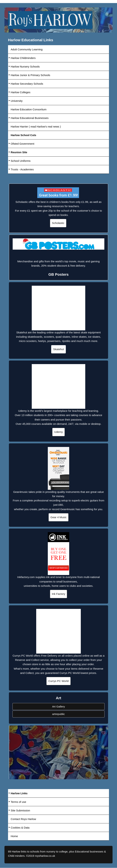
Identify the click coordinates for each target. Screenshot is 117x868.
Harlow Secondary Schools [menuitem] (27, 84)
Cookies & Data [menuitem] (20, 828)
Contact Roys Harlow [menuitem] (23, 819)
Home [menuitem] (14, 836)
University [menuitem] (17, 101)
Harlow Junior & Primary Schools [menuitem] (30, 75)
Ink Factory (58, 594)
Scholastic (58, 223)
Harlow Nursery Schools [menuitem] (25, 67)
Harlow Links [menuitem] (19, 793)
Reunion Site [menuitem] (19, 152)
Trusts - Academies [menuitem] (22, 169)
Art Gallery (58, 706)
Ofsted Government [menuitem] (23, 144)
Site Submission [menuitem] (20, 810)
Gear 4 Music (58, 517)
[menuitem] (58, 135)
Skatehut (58, 349)
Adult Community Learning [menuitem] (27, 49)
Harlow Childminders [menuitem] (23, 58)
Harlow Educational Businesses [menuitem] (30, 118)
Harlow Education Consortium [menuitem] (29, 109)
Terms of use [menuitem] (18, 802)
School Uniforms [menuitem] (21, 161)
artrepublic (59, 714)
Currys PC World (58, 681)
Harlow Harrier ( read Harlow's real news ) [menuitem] (36, 127)
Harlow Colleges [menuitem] (21, 92)
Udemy (58, 432)
